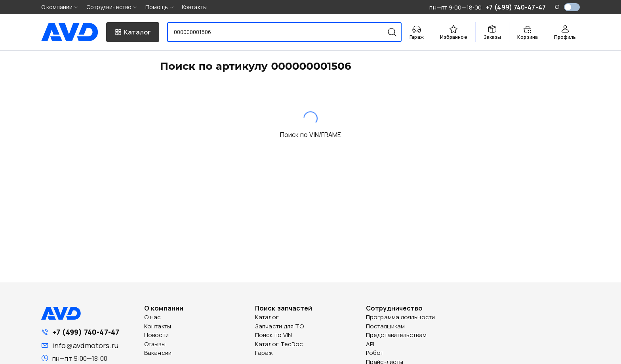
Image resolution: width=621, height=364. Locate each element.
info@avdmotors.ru (85, 345)
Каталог (267, 317)
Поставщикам (385, 326)
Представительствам (396, 335)
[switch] (572, 7)
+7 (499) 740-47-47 (86, 332)
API (370, 344)
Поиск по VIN (273, 335)
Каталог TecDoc (279, 344)
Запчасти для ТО (280, 326)
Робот (375, 353)
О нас (153, 317)
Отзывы (155, 344)
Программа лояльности (400, 317)
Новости (156, 335)
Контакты (194, 7)
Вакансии (158, 353)
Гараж (264, 353)
